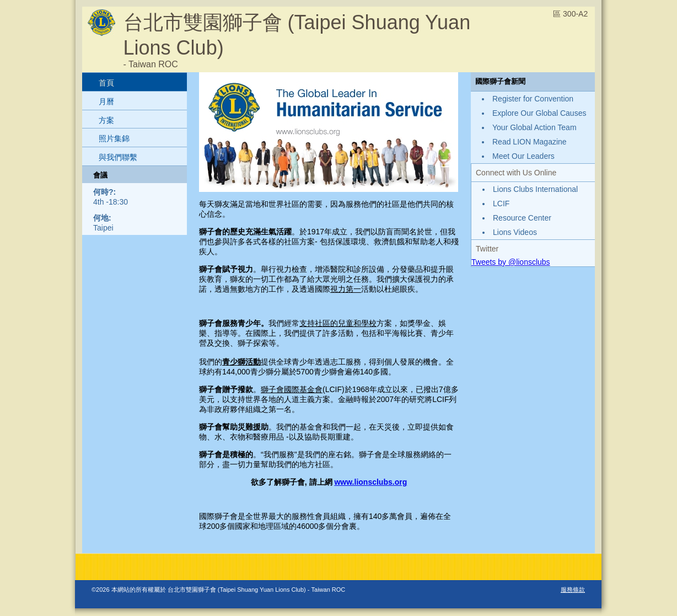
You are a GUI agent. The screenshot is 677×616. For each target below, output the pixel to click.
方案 (106, 120)
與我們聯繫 (118, 157)
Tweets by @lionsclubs (511, 262)
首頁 (106, 83)
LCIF (501, 203)
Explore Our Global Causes (539, 113)
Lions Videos (515, 232)
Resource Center (522, 218)
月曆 (106, 101)
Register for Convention (533, 99)
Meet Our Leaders (523, 156)
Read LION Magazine (530, 142)
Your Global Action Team (534, 127)
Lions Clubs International (535, 189)
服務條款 (573, 590)
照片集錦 (114, 138)
